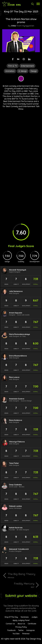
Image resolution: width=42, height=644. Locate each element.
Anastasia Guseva (17, 399)
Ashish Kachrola (16, 528)
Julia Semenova (16, 291)
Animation (10, 71)
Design (34, 71)
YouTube (16, 634)
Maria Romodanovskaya (19, 334)
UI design (23, 71)
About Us (21, 624)
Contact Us (10, 624)
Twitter (21, 630)
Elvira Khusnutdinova (18, 356)
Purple (21, 79)
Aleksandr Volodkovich (19, 549)
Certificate (32, 624)
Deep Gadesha (15, 485)
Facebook (11, 630)
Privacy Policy (21, 627)
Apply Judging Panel (21, 620)
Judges (34, 617)
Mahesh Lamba (15, 506)
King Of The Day (11, 617)
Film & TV (13, 66)
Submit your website (21, 596)
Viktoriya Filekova (17, 442)
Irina (13, 26)
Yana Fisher (14, 463)
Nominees (25, 617)
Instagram (31, 630)
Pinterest (26, 634)
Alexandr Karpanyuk (18, 270)
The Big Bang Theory (24, 575)
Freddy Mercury (18, 585)
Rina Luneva (14, 377)
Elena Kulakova (16, 420)
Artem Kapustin (16, 313)
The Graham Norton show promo (21, 21)
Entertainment (27, 66)
